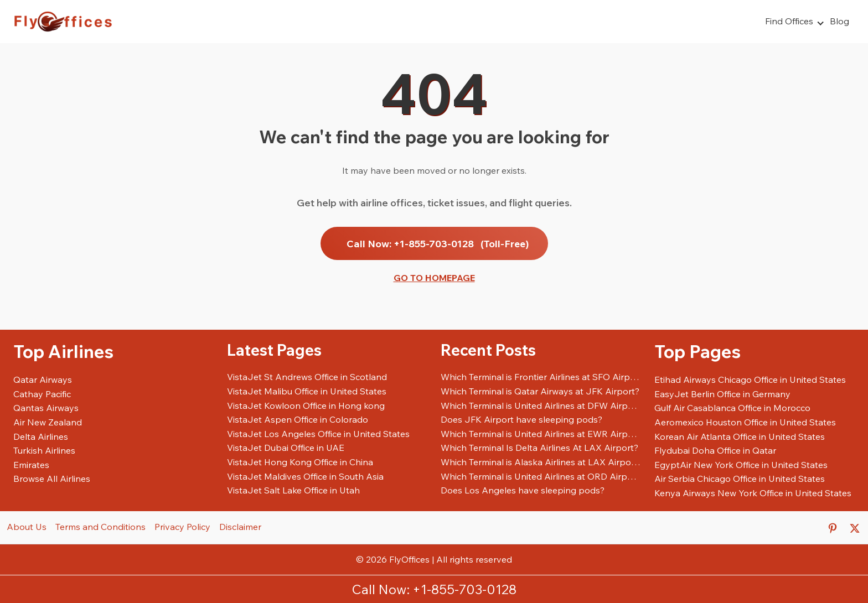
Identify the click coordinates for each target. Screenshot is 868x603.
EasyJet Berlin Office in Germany (722, 394)
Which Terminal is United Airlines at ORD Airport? (541, 476)
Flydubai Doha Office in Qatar (715, 450)
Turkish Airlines (44, 450)
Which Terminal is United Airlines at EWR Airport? (541, 434)
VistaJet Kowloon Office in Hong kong (306, 406)
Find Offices (789, 21)
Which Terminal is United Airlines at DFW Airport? (541, 406)
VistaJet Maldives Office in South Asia (305, 476)
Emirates (31, 465)
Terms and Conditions (100, 527)
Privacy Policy (182, 527)
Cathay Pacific (42, 394)
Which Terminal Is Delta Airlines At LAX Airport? (539, 448)
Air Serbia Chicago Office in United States (740, 479)
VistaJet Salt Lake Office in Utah (293, 490)
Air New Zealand (48, 422)
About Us (27, 527)
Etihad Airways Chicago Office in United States (750, 380)
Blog (839, 21)
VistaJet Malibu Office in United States (307, 391)
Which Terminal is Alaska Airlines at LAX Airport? (541, 462)
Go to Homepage (434, 278)
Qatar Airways (43, 380)
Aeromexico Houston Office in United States (745, 422)
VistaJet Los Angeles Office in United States (318, 434)
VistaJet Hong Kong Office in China (300, 462)
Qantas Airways (46, 408)
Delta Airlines (41, 436)
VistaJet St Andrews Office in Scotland (307, 377)
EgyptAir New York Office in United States (741, 465)
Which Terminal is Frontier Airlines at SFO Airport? (541, 377)
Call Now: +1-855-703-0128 (438, 243)
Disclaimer (240, 527)
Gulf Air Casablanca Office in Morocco (732, 408)
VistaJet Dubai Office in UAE (286, 448)
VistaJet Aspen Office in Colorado (298, 419)
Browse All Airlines (52, 479)
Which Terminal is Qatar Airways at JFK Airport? (540, 391)
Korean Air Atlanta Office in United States (740, 436)
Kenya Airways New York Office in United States (753, 493)
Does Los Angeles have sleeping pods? (523, 490)
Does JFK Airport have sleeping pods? (521, 419)
